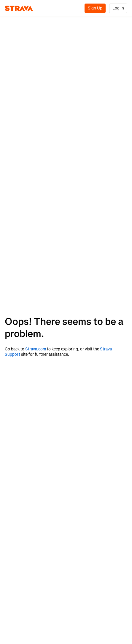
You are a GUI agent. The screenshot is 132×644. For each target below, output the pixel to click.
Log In (118, 8)
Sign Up (95, 8)
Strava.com (36, 349)
